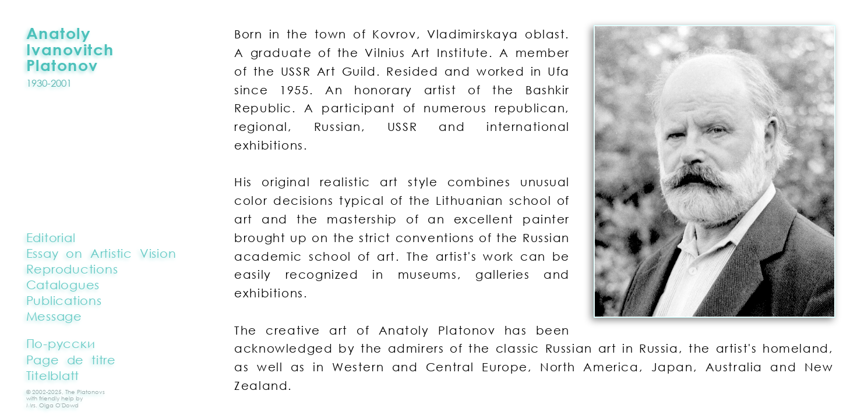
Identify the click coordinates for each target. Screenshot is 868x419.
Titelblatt (53, 375)
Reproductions (72, 269)
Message (54, 316)
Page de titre (71, 360)
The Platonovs (85, 392)
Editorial (51, 237)
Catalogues (63, 285)
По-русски (61, 343)
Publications (64, 300)
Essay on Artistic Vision (101, 253)
